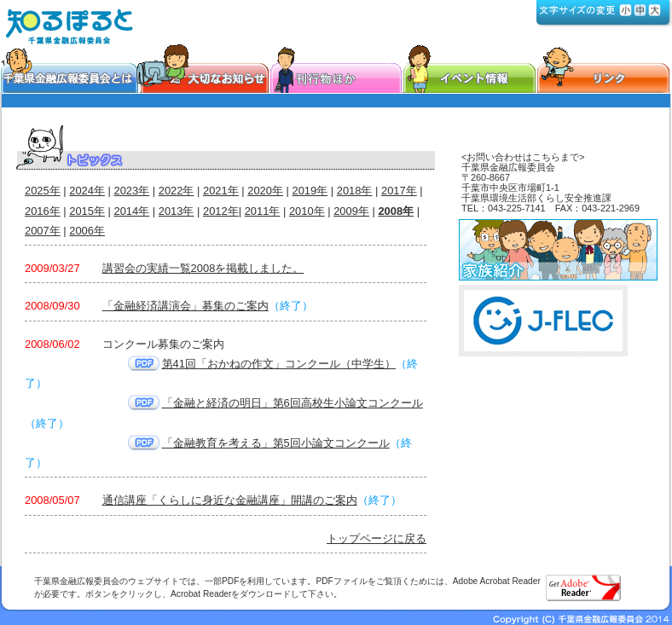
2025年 (43, 191)
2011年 (263, 211)
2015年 (87, 211)
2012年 (221, 211)
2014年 (132, 211)
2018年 (355, 191)
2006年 (87, 231)
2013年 (177, 211)
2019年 (310, 191)
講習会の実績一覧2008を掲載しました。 (203, 268)
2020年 (265, 191)
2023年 (132, 191)
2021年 (221, 191)
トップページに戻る (377, 538)
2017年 (399, 191)
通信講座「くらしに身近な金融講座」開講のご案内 (230, 500)
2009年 (351, 211)
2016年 (43, 211)
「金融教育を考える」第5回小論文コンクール (276, 443)
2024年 (87, 191)
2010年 (307, 211)
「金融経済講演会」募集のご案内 (185, 306)
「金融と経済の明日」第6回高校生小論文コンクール (293, 403)
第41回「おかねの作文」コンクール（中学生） (279, 364)
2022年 (177, 191)
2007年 (43, 231)
